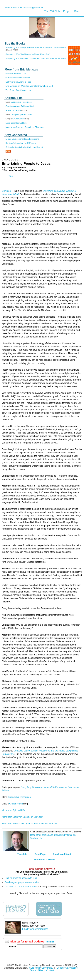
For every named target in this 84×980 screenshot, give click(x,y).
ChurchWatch (19, 119)
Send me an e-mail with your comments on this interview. (30, 824)
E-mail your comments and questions (22, 139)
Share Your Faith (13, 110)
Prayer (67, 11)
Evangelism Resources (21, 102)
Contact (50, 970)
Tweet (10, 176)
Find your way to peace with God (21, 878)
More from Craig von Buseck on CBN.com (25, 127)
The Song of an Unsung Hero (19, 90)
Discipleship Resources (21, 114)
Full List (50, 942)
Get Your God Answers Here (18, 82)
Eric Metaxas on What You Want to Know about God (29, 86)
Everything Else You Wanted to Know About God (27, 54)
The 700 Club (52, 11)
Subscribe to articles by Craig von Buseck (24, 147)
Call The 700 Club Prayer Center (21, 887)
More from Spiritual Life (16, 123)
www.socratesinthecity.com (18, 78)
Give (77, 11)
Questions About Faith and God (20, 106)
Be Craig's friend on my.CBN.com (21, 143)
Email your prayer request (35, 929)
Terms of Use (37, 970)
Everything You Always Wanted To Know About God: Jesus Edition (36, 47)
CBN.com (7, 191)
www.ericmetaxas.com (16, 73)
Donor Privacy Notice (67, 968)
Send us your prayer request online (22, 882)
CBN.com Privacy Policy (41, 968)
